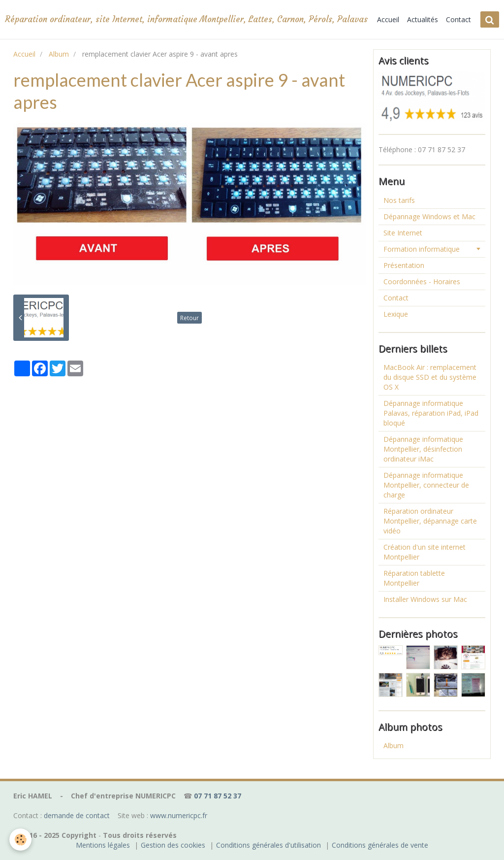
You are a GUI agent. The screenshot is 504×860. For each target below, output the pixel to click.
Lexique (396, 314)
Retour (189, 318)
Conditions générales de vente (380, 845)
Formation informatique (422, 249)
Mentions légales (103, 845)
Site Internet (403, 233)
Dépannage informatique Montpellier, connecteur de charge (426, 485)
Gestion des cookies (173, 845)
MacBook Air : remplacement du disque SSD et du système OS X (430, 377)
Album (59, 54)
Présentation (404, 265)
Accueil (388, 19)
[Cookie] (21, 840)
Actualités (423, 19)
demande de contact (77, 815)
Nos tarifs (399, 200)
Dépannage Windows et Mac (429, 216)
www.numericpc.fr (179, 815)
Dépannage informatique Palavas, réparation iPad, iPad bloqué (431, 413)
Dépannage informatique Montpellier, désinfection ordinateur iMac (423, 449)
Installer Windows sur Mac (425, 599)
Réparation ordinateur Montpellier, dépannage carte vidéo (430, 521)
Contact (458, 19)
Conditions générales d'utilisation (268, 845)
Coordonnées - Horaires (422, 281)
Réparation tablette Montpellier (414, 578)
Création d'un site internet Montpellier (425, 552)
